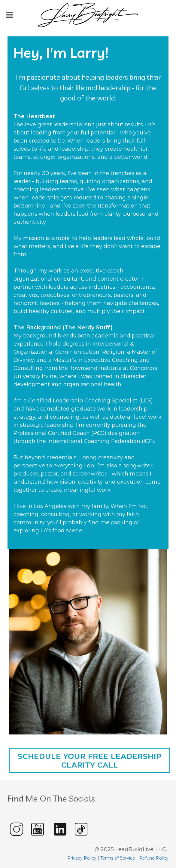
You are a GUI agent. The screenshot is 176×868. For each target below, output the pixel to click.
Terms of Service (118, 858)
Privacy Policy (82, 858)
